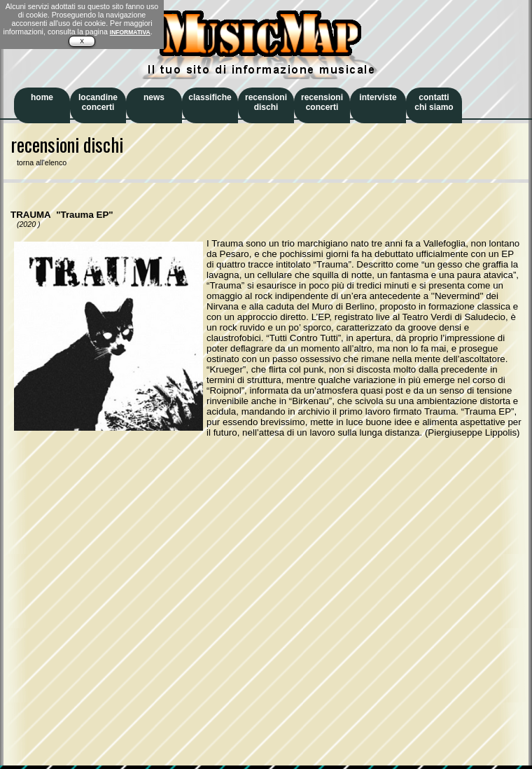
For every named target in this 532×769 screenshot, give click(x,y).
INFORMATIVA (130, 32)
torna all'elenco (38, 162)
